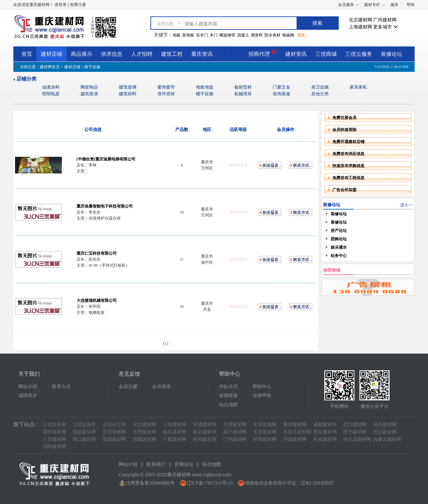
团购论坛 (339, 239)
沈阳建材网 (55, 446)
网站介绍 (28, 387)
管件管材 (166, 94)
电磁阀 (288, 35)
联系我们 (156, 464)
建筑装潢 (89, 94)
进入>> (407, 205)
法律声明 (262, 396)
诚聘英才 (28, 396)
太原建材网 (265, 432)
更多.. (302, 35)
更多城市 (386, 27)
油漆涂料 (51, 87)
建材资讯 (296, 54)
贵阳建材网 (84, 432)
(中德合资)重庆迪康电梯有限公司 (106, 159)
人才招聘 (142, 54)
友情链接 (228, 396)
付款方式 (228, 387)
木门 (214, 35)
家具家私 (358, 87)
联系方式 (61, 387)
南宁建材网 (235, 432)
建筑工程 (172, 54)
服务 (395, 5)
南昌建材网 (175, 432)
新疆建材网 (114, 439)
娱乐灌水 (339, 247)
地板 (177, 35)
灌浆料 (257, 35)
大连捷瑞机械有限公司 (97, 300)
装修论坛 (392, 54)
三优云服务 (359, 54)
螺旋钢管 (227, 35)
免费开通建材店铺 (348, 142)
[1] (166, 343)
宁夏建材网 (175, 439)
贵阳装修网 (114, 432)
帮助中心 (262, 387)
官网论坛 (184, 464)
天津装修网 (265, 425)
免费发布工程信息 (348, 178)
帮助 (411, 5)
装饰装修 (282, 94)
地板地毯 (205, 87)
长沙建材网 (385, 432)
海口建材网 (84, 439)
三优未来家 (55, 425)
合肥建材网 (144, 432)
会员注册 (128, 387)
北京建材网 (360, 20)
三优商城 (326, 54)
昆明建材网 (55, 432)
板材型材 (243, 87)
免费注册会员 (344, 118)
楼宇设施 (205, 94)
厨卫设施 (320, 87)
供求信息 (112, 54)
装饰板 (188, 35)
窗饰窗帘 (166, 87)
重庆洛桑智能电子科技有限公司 (105, 206)
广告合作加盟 (344, 190)
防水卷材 (273, 35)
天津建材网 (205, 425)
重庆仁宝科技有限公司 (97, 253)
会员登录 (162, 387)
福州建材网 (385, 425)
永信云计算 (114, 425)
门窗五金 (282, 87)
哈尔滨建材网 (357, 439)
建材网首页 (50, 67)
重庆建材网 (295, 425)
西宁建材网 (355, 432)
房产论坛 (339, 231)
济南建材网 (295, 439)
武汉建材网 (355, 425)
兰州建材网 (55, 439)
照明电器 (51, 94)
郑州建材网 (265, 439)
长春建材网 (325, 439)
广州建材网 (385, 20)
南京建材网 (205, 432)
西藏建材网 (144, 439)
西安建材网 (325, 432)
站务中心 (339, 256)
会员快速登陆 (344, 130)
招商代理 (262, 53)
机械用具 (243, 94)
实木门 (202, 35)
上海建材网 (360, 27)
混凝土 (243, 35)
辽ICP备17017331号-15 (210, 483)
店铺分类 (26, 79)
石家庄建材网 (297, 432)
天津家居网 (235, 425)
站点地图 (228, 405)
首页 (27, 54)
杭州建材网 (205, 439)
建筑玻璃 (128, 87)
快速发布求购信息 (348, 166)
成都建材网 (325, 425)
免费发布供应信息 (348, 154)
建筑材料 (128, 94)
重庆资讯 (202, 54)
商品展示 (82, 54)
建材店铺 (51, 54)
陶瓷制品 (89, 87)
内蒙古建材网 (387, 439)
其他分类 (320, 94)
